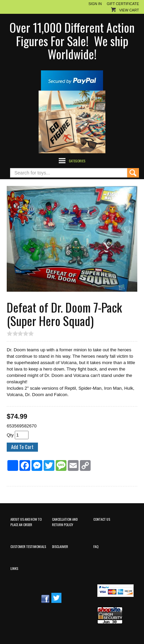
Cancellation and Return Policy (65, 522)
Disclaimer (60, 546)
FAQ (96, 546)
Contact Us (102, 519)
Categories (77, 161)
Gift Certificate (123, 4)
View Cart (129, 10)
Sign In (95, 4)
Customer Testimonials (28, 546)
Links (14, 568)
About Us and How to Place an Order (26, 522)
